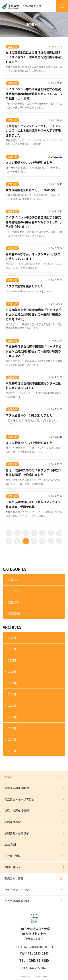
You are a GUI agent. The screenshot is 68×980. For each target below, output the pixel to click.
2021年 (12, 694)
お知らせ (14, 580)
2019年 (12, 717)
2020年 (12, 706)
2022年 (12, 683)
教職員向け (15, 614)
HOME (8, 777)
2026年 (12, 638)
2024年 (12, 660)
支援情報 (14, 602)
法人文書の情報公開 (17, 901)
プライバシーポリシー (18, 890)
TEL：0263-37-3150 (34, 960)
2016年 (12, 751)
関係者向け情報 (14, 878)
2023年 (12, 672)
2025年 (12, 649)
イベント (14, 591)
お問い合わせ (13, 867)
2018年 (12, 728)
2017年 (12, 740)
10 (42, 541)
